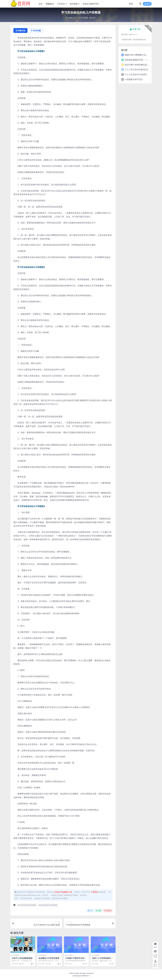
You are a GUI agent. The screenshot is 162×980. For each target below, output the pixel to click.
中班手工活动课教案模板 (22, 958)
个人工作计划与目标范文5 (136, 69)
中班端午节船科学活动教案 (76, 959)
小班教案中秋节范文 (134, 79)
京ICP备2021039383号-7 (81, 976)
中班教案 (85, 18)
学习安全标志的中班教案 (27, 905)
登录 (147, 4)
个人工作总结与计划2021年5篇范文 (141, 74)
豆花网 (77, 973)
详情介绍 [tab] (20, 31)
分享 (90, 911)
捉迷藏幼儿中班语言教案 (49, 958)
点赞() (108, 911)
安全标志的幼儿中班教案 (48, 905)
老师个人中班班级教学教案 (102, 959)
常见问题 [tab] (36, 31)
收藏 (98, 911)
